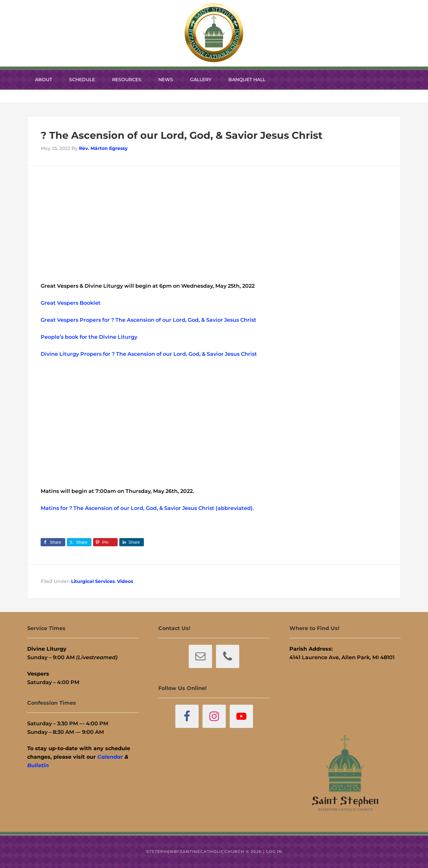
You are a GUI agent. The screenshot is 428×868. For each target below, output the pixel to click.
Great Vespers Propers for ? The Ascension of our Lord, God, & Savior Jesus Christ (148, 320)
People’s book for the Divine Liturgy (89, 337)
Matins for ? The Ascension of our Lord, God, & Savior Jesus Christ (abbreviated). (147, 508)
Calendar (110, 757)
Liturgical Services (93, 581)
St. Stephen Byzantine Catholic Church (214, 33)
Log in (274, 851)
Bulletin (38, 765)
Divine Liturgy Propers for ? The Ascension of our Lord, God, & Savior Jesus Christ (149, 354)
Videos (125, 581)
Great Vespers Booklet (71, 303)
